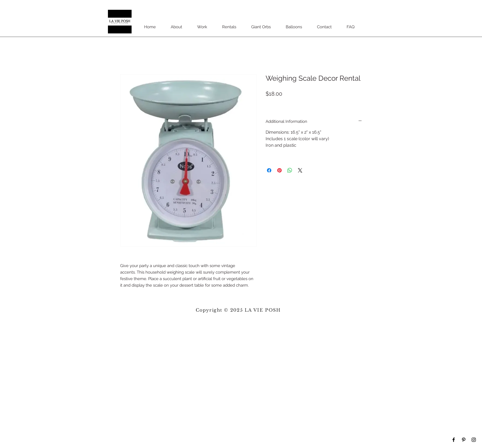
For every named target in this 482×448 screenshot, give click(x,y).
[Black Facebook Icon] (454, 440)
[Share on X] (300, 170)
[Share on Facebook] (269, 170)
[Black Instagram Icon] (474, 440)
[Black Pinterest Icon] (464, 440)
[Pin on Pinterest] (279, 170)
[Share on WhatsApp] (290, 170)
